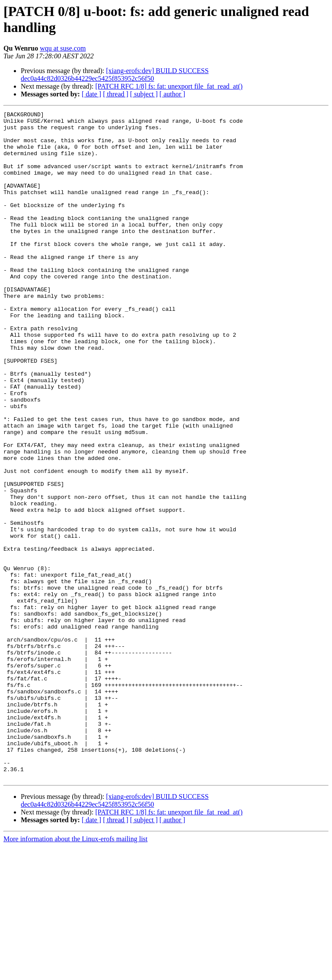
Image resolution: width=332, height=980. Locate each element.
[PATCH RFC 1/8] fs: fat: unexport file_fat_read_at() (169, 86)
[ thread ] (116, 94)
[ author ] (172, 94)
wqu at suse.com (63, 48)
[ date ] (91, 94)
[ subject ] (144, 94)
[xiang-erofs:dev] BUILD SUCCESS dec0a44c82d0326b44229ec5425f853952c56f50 (115, 75)
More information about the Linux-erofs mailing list (75, 972)
